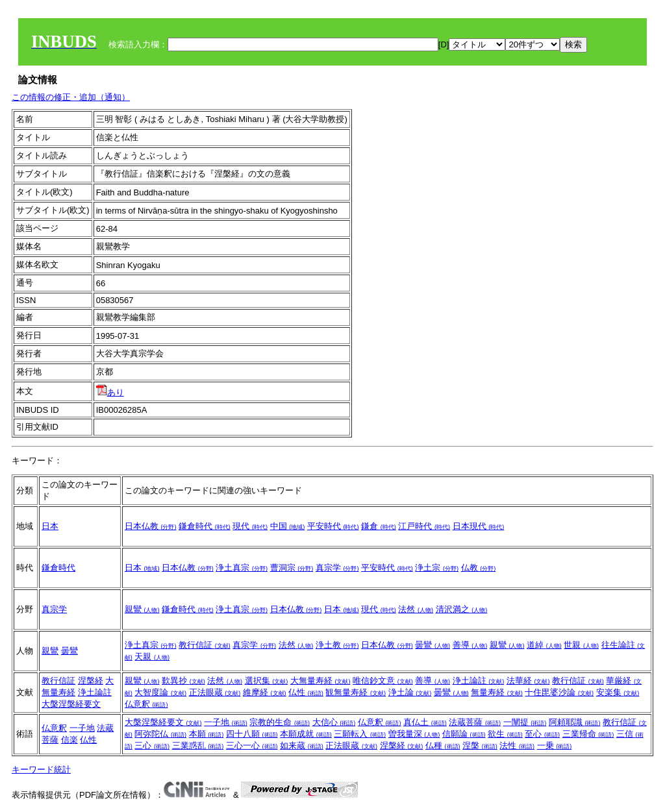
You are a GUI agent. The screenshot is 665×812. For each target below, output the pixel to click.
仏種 (443, 745)
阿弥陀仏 (160, 734)
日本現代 (479, 526)
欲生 (505, 734)
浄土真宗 (242, 568)
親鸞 (142, 609)
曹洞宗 (292, 568)
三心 (152, 745)
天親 (152, 657)
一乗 (555, 745)
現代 (250, 526)
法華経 (528, 681)
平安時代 (333, 526)
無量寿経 (497, 692)
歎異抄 (183, 681)
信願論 (464, 734)
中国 (288, 526)
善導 (470, 645)
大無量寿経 (320, 681)
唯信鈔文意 (383, 681)
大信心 (334, 722)
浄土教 (337, 645)
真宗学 (337, 568)
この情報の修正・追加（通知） (71, 97)
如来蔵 (302, 745)
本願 (207, 734)
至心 (542, 734)
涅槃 (480, 745)
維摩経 (265, 692)
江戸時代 (424, 526)
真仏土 (425, 722)
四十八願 (252, 734)
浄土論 (410, 692)
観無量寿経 (356, 692)
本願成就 (306, 734)
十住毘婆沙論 (559, 692)
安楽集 (618, 692)
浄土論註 (95, 692)
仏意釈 (146, 704)
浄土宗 (437, 568)
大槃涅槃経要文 (71, 704)
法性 (517, 745)
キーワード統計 (41, 769)
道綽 (544, 645)
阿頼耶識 (575, 722)
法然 (416, 609)
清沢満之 (462, 609)
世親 (581, 645)
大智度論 (160, 692)
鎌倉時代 (205, 526)
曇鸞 (69, 651)
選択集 (267, 681)
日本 (50, 526)
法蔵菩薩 (475, 722)
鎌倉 (379, 526)
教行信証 (205, 645)
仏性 (306, 692)
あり (110, 392)
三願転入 (360, 734)
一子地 (82, 728)
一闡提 (525, 722)
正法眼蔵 (215, 692)
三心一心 (252, 745)
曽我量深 (414, 734)
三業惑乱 (198, 745)
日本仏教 (151, 526)
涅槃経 (91, 681)
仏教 (479, 568)
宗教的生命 (280, 722)
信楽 (69, 740)
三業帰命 (588, 734)
